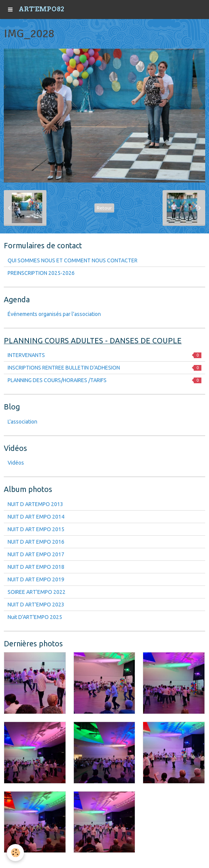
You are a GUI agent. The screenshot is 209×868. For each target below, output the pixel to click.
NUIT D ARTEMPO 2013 (35, 504)
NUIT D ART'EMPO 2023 (36, 605)
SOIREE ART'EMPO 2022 (37, 592)
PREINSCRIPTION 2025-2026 (41, 273)
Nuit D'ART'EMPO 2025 (35, 617)
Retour (104, 208)
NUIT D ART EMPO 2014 (36, 517)
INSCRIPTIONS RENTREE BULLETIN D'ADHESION (104, 368)
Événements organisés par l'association (54, 314)
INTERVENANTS (104, 355)
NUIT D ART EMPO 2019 (36, 579)
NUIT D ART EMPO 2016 (36, 542)
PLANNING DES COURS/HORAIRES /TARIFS (104, 380)
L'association (22, 422)
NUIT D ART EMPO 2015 (36, 529)
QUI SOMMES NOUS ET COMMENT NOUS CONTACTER (73, 260)
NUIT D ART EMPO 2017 (36, 554)
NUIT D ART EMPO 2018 (36, 567)
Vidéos (16, 463)
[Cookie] (15, 853)
